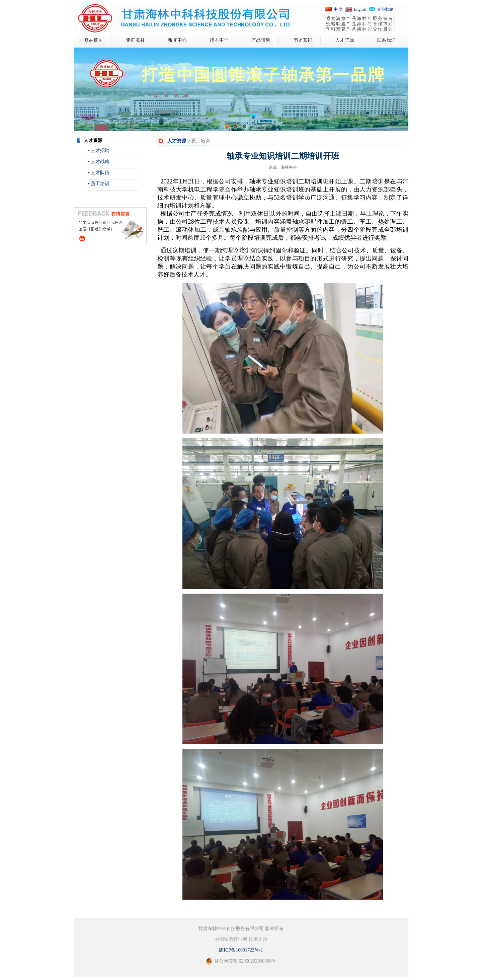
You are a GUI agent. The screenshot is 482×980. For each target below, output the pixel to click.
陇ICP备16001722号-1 (241, 950)
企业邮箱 (385, 9)
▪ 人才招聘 (99, 150)
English (360, 9)
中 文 (338, 9)
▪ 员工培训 (99, 184)
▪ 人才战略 (99, 162)
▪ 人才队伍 (99, 173)
